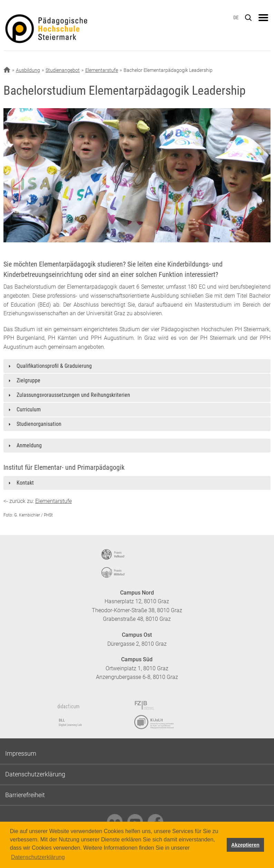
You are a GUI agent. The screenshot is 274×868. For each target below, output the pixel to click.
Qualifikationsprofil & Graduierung (54, 366)
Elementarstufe (102, 70)
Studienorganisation (39, 424)
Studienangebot (63, 70)
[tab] (137, 366)
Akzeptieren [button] (245, 845)
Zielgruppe (28, 380)
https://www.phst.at (74, 30)
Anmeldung (29, 445)
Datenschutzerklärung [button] (38, 857)
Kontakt (25, 483)
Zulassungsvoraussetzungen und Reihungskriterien (73, 395)
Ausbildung (28, 70)
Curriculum (29, 409)
